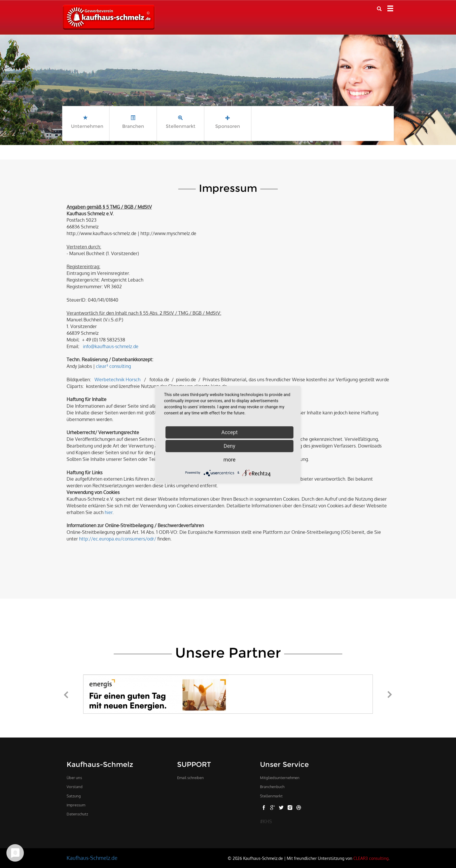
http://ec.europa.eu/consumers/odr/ (118, 539)
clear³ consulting (113, 366)
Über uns (74, 778)
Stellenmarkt (271, 796)
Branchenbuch (272, 787)
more (229, 460)
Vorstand (75, 787)
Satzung (74, 796)
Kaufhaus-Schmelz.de (92, 858)
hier (109, 512)
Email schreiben (190, 778)
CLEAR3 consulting (371, 858)
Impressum (76, 805)
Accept (229, 432)
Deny (229, 446)
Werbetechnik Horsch (117, 380)
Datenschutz (77, 814)
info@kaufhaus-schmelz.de (111, 346)
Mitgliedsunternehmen (280, 778)
